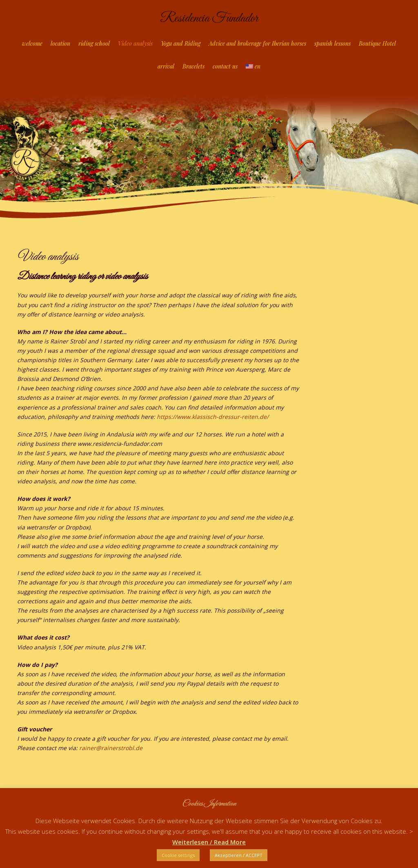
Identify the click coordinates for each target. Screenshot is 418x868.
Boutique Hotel (377, 43)
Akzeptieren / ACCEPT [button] (239, 855)
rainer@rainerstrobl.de (111, 748)
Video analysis (135, 43)
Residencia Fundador (209, 19)
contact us (225, 66)
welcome (32, 43)
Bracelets (193, 66)
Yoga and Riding (181, 43)
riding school (94, 43)
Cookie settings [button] (178, 855)
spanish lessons (332, 43)
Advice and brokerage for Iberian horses (257, 43)
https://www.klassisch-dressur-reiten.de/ (213, 417)
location (60, 43)
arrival (166, 66)
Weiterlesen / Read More (209, 842)
